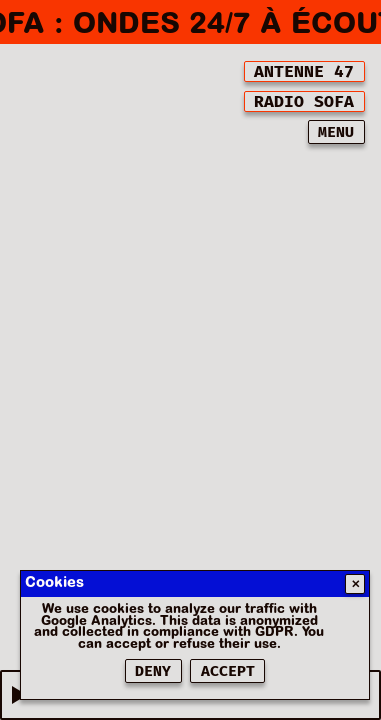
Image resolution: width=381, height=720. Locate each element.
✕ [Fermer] (355, 584)
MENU (336, 132)
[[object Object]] (304, 71)
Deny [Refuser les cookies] (153, 671)
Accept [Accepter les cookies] (228, 671)
